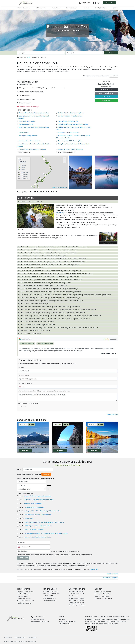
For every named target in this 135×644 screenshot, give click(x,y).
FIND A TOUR (109, 3)
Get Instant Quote (106, 89)
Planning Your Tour (100, 8)
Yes (21, 406)
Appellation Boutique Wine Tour (33, 503)
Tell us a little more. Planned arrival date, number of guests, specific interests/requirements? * (44, 391)
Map (32, 424)
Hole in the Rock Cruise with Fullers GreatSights (33, 149)
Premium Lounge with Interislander (34, 507)
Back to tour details (112, 414)
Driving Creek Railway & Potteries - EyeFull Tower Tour (73, 144)
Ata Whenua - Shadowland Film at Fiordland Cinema (34, 127)
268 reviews (113, 339)
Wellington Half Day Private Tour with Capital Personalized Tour (42, 511)
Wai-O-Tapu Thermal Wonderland (34, 530)
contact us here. (94, 569)
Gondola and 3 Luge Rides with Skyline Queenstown (39, 500)
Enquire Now (106, 100)
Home (28, 57)
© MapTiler (55, 187)
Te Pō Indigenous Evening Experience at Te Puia (38, 526)
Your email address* (24, 375)
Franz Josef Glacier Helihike (27, 121)
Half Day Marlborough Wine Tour (28, 136)
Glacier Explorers (24, 133)
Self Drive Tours (40, 8)
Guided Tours (56, 8)
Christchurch (60, 213)
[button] (42, 181)
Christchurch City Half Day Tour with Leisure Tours (38, 496)
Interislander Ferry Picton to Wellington (30, 141)
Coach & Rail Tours (23, 8)
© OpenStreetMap (62, 187)
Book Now (106, 97)
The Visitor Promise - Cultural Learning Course (71, 113)
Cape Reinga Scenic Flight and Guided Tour (70, 149)
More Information (108, 243)
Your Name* (21, 367)
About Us (85, 8)
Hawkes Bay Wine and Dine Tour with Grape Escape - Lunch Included (44, 522)
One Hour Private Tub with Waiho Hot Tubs (70, 116)
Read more (20, 229)
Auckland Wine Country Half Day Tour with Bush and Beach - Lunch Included (46, 533)
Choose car (46, 474)
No (25, 406)
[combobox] (20, 387)
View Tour (25, 450)
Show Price (23, 558)
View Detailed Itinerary (106, 93)
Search (111, 53)
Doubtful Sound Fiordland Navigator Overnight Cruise (73, 124)
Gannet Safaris (29, 518)
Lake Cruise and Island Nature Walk (68, 121)
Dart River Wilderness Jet (26, 124)
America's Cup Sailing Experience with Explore (38, 537)
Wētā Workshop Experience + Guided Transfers (38, 515)
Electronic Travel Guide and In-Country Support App (34, 113)
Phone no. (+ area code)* (25, 383)
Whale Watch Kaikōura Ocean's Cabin (69, 133)
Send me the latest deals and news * (28, 403)
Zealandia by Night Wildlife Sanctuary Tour (70, 141)
